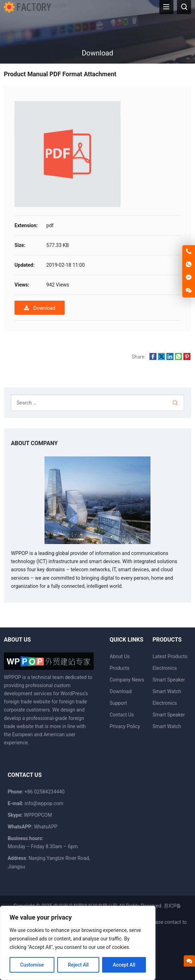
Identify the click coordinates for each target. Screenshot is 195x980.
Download (40, 308)
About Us (120, 656)
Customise (32, 965)
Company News (127, 680)
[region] (78, 943)
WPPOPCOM (38, 815)
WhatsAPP (46, 827)
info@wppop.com (44, 803)
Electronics (165, 668)
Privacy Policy (125, 726)
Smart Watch (167, 691)
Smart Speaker (169, 680)
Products (119, 668)
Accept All (124, 965)
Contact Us (122, 715)
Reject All (78, 965)
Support (118, 703)
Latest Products (170, 656)
